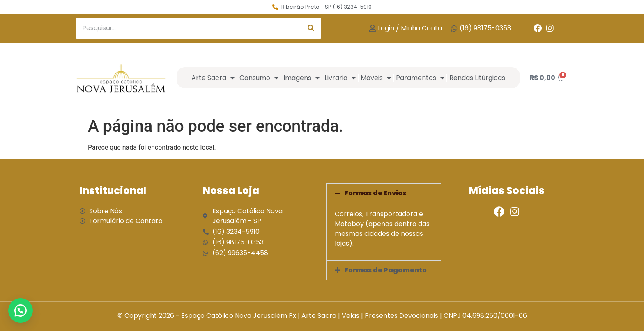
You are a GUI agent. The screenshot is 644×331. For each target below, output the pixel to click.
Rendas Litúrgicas (477, 78)
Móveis (376, 78)
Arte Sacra (213, 78)
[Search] (311, 28)
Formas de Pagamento (386, 270)
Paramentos (420, 78)
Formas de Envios (375, 193)
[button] (384, 193)
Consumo (259, 78)
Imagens (301, 78)
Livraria (340, 78)
